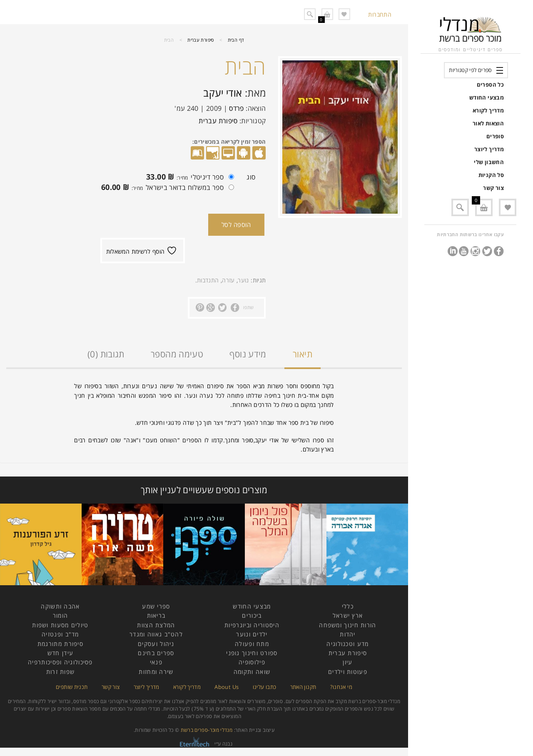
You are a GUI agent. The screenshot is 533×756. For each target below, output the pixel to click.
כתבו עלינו (265, 687)
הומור (61, 615)
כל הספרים (490, 85)
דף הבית (236, 40)
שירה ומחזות (156, 672)
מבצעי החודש (487, 97)
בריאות (156, 615)
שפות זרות (61, 672)
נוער (243, 280)
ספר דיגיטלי (188, 178)
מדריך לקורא (488, 110)
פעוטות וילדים (348, 672)
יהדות (348, 634)
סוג (251, 177)
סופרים (495, 136)
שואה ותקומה (252, 672)
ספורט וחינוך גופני (252, 653)
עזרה (228, 280)
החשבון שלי (489, 162)
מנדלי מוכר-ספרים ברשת (207, 730)
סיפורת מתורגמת (60, 644)
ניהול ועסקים (156, 644)
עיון (347, 662)
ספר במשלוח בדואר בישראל (166, 188)
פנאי (156, 662)
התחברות (380, 14)
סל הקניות (491, 175)
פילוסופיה (252, 662)
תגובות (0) (106, 354)
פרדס (236, 108)
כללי (348, 606)
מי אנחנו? (341, 687)
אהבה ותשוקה (60, 606)
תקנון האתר (303, 687)
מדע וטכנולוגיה (347, 644)
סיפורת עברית (200, 40)
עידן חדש (60, 653)
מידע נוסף (248, 354)
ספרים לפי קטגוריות (470, 70)
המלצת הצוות (156, 625)
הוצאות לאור (488, 123)
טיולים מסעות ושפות (60, 625)
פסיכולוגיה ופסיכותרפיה (60, 662)
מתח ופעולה (252, 644)
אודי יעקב (223, 93)
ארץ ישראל (348, 615)
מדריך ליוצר (489, 149)
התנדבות (208, 280)
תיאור (303, 354)
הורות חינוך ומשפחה (347, 625)
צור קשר (493, 188)
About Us (227, 687)
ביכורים (252, 615)
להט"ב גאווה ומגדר (156, 634)
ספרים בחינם (156, 653)
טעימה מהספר (177, 354)
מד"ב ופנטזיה (60, 634)
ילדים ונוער (252, 634)
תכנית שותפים (72, 687)
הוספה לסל (236, 225)
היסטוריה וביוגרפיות (252, 625)
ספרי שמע (156, 606)
